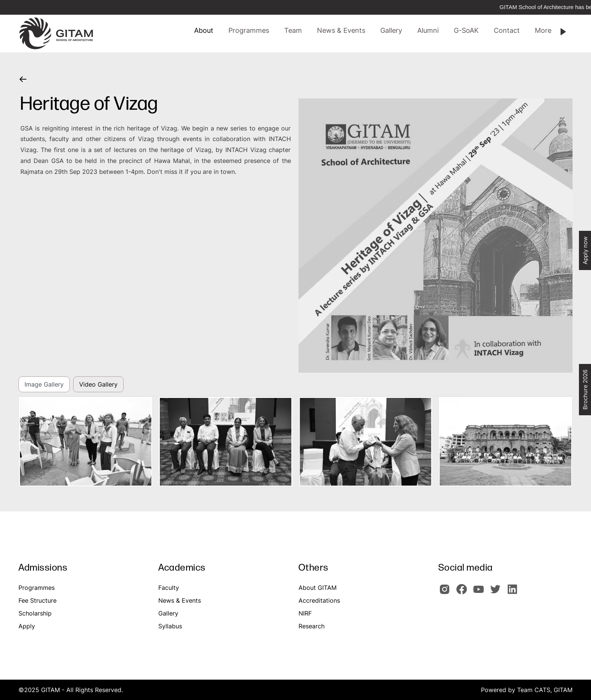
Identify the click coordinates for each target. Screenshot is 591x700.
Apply (27, 626)
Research (312, 626)
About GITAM (318, 588)
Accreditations (319, 600)
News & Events (180, 600)
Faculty (169, 588)
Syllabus (170, 626)
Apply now (585, 250)
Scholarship (35, 613)
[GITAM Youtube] (481, 593)
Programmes (37, 588)
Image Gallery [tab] (44, 384)
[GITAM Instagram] (447, 593)
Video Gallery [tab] (98, 384)
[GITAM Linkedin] (514, 593)
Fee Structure (38, 600)
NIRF (305, 613)
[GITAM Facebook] (464, 593)
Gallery (168, 613)
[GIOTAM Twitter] (498, 593)
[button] (293, 31)
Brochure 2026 (585, 390)
